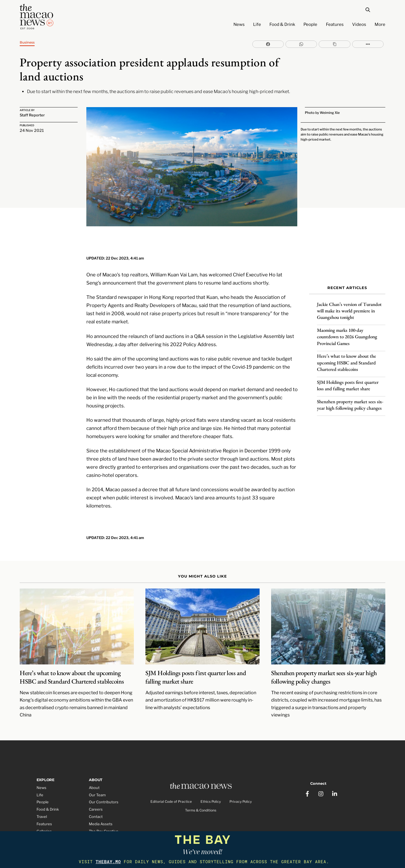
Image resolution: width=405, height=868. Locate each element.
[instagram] (321, 767)
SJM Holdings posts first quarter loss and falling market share (348, 379)
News (239, 24)
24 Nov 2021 (32, 131)
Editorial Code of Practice (171, 780)
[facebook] (308, 767)
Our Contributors (104, 780)
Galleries (44, 809)
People (310, 24)
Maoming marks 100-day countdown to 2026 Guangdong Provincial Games (347, 331)
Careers (96, 787)
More (380, 24)
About (94, 765)
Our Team (97, 772)
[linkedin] (335, 767)
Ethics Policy (211, 780)
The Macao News (184, 828)
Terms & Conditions (201, 789)
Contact (96, 794)
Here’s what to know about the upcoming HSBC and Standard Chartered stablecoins (346, 357)
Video (42, 816)
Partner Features (51, 823)
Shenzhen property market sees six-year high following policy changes (350, 399)
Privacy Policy (241, 780)
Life (257, 24)
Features (335, 24)
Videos (359, 24)
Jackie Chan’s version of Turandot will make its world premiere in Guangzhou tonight (349, 305)
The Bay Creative (104, 809)
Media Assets (101, 802)
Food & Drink (282, 24)
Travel (42, 794)
